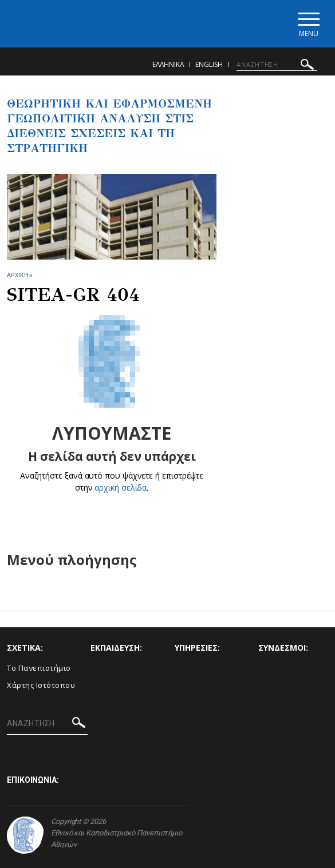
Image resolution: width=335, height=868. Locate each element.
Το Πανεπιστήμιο (39, 668)
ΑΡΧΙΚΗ (17, 275)
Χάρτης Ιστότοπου (41, 685)
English (209, 64)
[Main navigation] (308, 24)
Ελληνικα (168, 64)
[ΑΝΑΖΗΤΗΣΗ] (277, 65)
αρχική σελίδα (121, 487)
